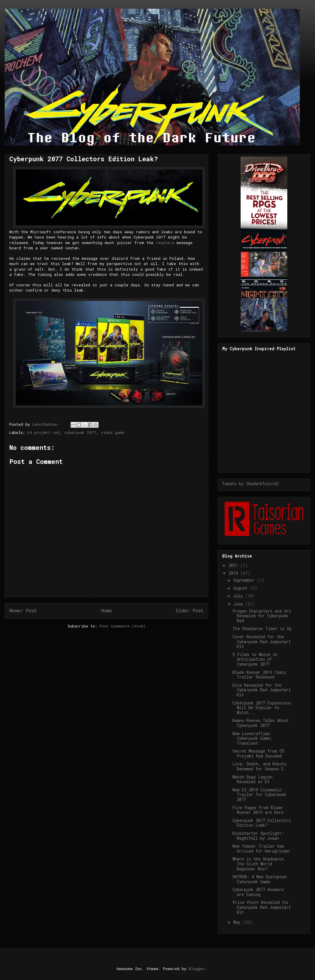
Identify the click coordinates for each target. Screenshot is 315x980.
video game (113, 432)
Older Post (190, 611)
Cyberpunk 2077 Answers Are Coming (258, 892)
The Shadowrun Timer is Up (262, 629)
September (245, 580)
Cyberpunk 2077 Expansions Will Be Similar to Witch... (262, 708)
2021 (235, 565)
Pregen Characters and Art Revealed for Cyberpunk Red (262, 616)
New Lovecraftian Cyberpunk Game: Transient (253, 738)
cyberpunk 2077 (80, 432)
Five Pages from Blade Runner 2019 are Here (258, 810)
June (239, 604)
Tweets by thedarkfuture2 (250, 484)
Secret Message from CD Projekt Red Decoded (258, 753)
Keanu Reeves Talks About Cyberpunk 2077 (261, 723)
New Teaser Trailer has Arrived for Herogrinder (261, 848)
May (238, 922)
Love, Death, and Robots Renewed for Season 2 (259, 766)
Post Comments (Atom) (123, 626)
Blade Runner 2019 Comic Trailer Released (259, 675)
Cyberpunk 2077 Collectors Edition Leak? (262, 823)
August (242, 588)
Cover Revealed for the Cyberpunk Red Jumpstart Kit (262, 642)
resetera (165, 243)
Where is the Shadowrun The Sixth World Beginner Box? (258, 864)
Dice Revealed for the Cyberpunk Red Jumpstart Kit (262, 690)
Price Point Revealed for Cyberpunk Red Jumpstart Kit (262, 907)
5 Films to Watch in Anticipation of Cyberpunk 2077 (255, 659)
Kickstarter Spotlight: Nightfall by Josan (258, 836)
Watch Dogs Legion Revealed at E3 (252, 779)
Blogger (197, 969)
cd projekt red (43, 432)
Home (107, 611)
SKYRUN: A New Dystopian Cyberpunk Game (260, 879)
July (239, 596)
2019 (235, 573)
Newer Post (23, 611)
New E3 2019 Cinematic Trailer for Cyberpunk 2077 (259, 795)
